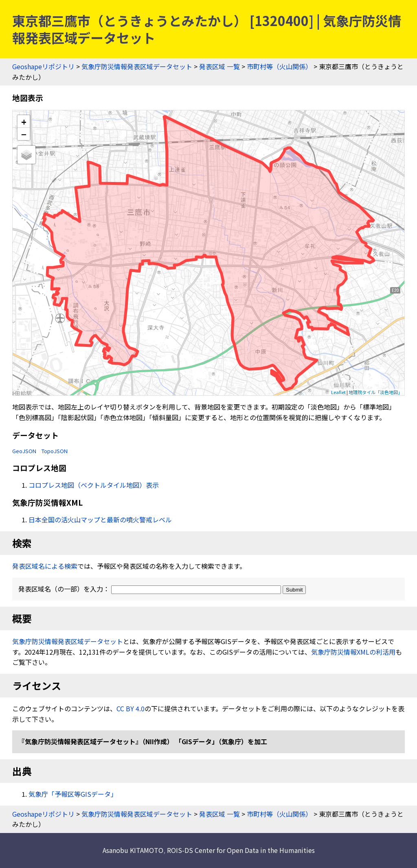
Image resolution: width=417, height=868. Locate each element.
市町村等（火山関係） (279, 66)
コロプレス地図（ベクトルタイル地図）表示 (94, 485)
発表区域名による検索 (45, 566)
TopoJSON (55, 451)
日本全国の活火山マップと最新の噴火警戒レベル (100, 519)
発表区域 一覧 (219, 66)
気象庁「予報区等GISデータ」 (73, 794)
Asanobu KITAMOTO (133, 850)
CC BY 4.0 (131, 708)
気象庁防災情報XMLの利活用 (353, 652)
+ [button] (24, 122)
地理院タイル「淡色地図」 (375, 392)
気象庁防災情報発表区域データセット (137, 66)
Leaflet (338, 392)
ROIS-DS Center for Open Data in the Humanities (241, 850)
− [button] (24, 134)
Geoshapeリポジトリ (43, 66)
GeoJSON (24, 451)
